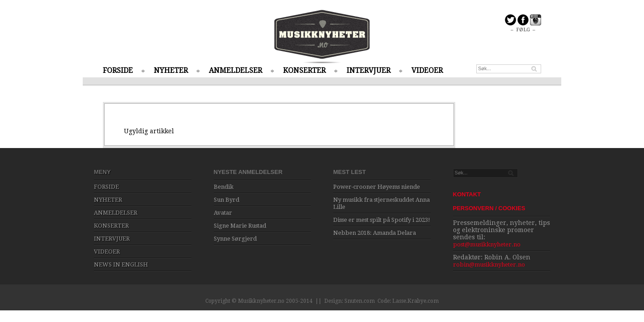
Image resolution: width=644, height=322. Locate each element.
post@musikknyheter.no (487, 244)
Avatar (223, 213)
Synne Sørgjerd (235, 239)
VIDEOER (427, 70)
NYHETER (171, 70)
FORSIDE (118, 70)
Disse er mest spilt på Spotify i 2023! (382, 220)
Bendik (224, 187)
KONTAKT (467, 194)
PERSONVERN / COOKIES (489, 208)
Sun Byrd (227, 200)
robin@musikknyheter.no (489, 265)
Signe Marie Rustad (240, 226)
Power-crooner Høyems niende (377, 187)
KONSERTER (304, 70)
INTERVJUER (369, 70)
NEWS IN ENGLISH (121, 265)
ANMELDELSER (235, 70)
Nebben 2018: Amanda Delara (375, 233)
